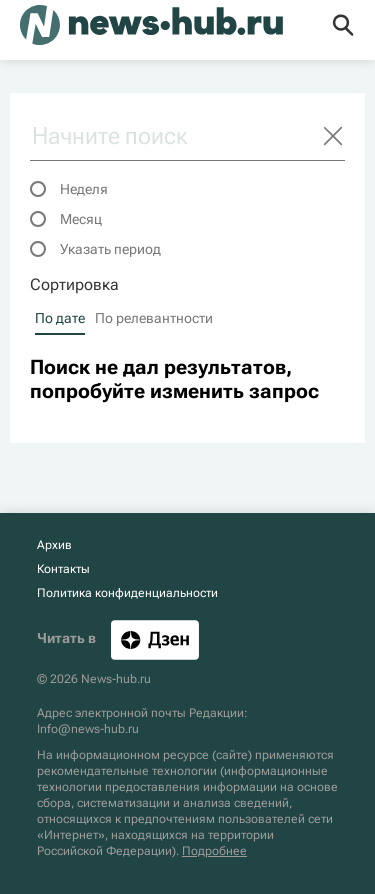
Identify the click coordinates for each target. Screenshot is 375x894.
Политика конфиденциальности (127, 593)
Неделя (84, 189)
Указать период (110, 249)
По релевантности (154, 318)
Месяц (81, 219)
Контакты (63, 569)
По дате (60, 318)
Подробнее (214, 851)
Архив (54, 545)
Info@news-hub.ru (88, 729)
